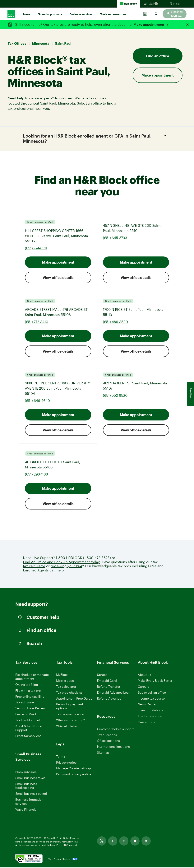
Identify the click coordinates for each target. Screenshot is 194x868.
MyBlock (62, 675)
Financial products (50, 14)
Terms (61, 757)
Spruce (102, 675)
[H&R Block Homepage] (129, 4)
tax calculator (34, 567)
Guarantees (146, 723)
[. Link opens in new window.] (29, 860)
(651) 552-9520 (115, 396)
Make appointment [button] (158, 75)
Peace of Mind (26, 715)
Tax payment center (70, 715)
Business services (81, 14)
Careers (143, 687)
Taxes (26, 14)
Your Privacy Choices (59, 860)
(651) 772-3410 (37, 322)
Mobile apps (65, 681)
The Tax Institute (150, 717)
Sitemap (103, 753)
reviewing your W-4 (66, 567)
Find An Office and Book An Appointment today (61, 563)
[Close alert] (187, 25)
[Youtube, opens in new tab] (135, 842)
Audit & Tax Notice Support (29, 729)
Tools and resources (113, 14)
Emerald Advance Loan (114, 693)
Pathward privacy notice (74, 775)
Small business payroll (31, 794)
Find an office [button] (158, 56)
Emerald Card (107, 681)
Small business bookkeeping (26, 786)
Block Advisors (26, 773)
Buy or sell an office (152, 693)
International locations (113, 747)
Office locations (108, 741)
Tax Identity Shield (28, 721)
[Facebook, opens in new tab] (113, 842)
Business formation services (29, 802)
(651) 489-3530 (115, 322)
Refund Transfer (109, 687)
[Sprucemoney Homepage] (175, 4)
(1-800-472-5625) (97, 558)
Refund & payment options (70, 707)
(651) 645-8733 (115, 238)
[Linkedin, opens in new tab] (146, 842)
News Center (147, 705)
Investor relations (150, 711)
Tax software (25, 703)
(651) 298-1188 (36, 475)
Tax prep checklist (69, 693)
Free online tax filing (30, 697)
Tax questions (107, 735)
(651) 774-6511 (36, 249)
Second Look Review (30, 709)
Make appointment (149, 24)
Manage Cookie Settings (74, 769)
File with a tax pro (28, 691)
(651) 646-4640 (37, 401)
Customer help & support (115, 730)
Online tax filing (27, 685)
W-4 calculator (67, 727)
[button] (175, 14)
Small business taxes (30, 778)
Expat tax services (28, 737)
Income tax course (151, 699)
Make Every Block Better (155, 681)
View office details (58, 278)
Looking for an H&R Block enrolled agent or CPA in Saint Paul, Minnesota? (96, 138)
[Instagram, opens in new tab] (124, 842)
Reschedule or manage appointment (32, 677)
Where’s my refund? (71, 721)
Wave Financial (26, 810)
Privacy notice (66, 763)
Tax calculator (66, 687)
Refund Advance (109, 699)
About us (144, 675)
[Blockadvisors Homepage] (152, 4)
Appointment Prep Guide (74, 699)
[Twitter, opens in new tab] (102, 842)
